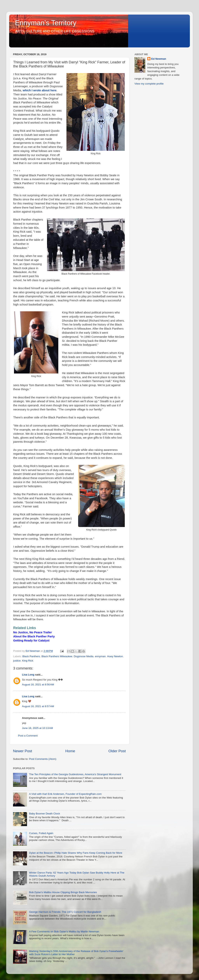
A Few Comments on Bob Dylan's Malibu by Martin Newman (64, 932)
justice (17, 661)
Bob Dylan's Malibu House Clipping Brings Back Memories (63, 892)
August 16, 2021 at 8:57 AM (38, 706)
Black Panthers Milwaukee (57, 656)
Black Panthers (31, 656)
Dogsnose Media (83, 656)
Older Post (117, 751)
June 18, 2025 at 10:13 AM (38, 728)
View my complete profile (149, 84)
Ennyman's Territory (46, 23)
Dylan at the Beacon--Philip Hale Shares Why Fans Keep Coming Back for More (75, 853)
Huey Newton (115, 656)
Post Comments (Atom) (43, 759)
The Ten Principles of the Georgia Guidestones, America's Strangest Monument (75, 774)
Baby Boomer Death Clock (44, 814)
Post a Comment (28, 736)
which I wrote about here (40, 90)
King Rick (28, 661)
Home (70, 751)
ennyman (100, 656)
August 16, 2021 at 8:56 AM (38, 685)
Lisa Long (28, 675)
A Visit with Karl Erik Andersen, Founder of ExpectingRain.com (65, 794)
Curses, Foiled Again (41, 833)
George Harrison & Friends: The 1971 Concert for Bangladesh (65, 912)
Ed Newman (159, 59)
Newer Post (23, 751)
